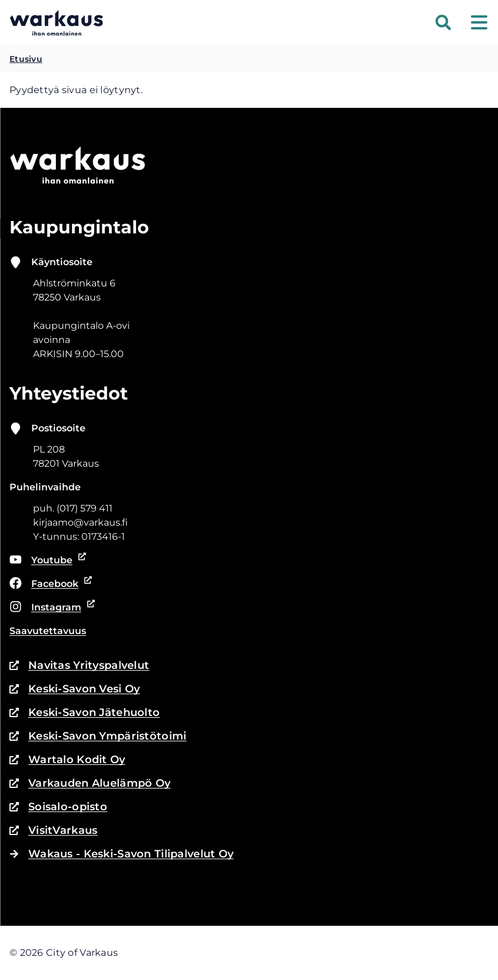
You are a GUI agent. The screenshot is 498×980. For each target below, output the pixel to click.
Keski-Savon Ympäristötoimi (98, 736)
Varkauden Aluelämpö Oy (90, 783)
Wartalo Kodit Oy (67, 760)
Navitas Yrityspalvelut (79, 665)
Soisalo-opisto (58, 807)
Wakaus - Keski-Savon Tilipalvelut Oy (121, 854)
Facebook (49, 584)
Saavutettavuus (48, 631)
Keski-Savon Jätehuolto (85, 712)
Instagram (50, 608)
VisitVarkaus (53, 830)
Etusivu (26, 59)
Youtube (48, 560)
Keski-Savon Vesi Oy (75, 689)
